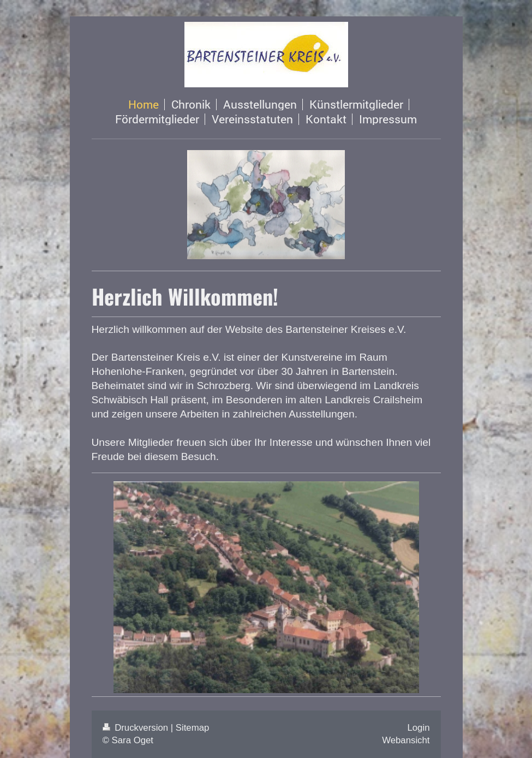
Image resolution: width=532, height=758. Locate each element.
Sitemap (193, 728)
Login (418, 728)
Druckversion (137, 728)
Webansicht (406, 740)
